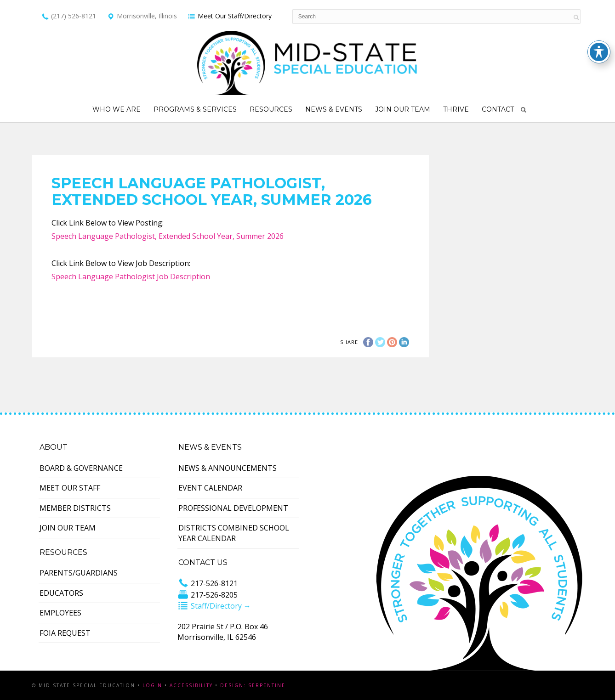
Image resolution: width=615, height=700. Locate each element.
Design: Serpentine (253, 685)
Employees (60, 613)
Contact (498, 109)
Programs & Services (195, 109)
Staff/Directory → (214, 606)
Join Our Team (403, 109)
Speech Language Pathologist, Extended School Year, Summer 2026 (168, 236)
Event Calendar (210, 488)
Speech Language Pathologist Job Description (131, 277)
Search (524, 110)
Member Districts (75, 508)
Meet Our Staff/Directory (230, 16)
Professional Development (233, 508)
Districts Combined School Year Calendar (234, 533)
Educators (61, 593)
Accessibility (191, 685)
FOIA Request (65, 633)
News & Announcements (228, 468)
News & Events (334, 109)
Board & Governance (81, 468)
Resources (271, 109)
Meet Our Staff (70, 488)
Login (152, 685)
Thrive (456, 109)
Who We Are (117, 109)
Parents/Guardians (79, 573)
